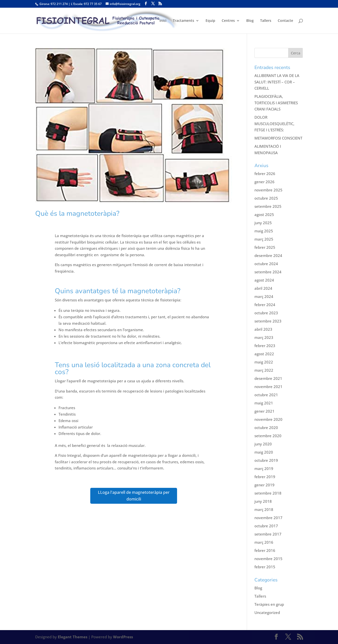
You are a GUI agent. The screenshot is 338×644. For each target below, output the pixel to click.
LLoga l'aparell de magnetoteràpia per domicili (134, 496)
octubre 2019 (266, 460)
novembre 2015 (268, 559)
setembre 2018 (268, 493)
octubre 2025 (266, 198)
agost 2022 (264, 354)
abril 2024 (263, 288)
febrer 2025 (265, 247)
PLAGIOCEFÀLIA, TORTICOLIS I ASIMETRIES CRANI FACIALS (276, 103)
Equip (210, 21)
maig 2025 (264, 231)
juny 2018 (263, 501)
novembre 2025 (268, 190)
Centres (228, 21)
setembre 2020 (268, 436)
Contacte (285, 21)
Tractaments (184, 21)
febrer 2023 (265, 346)
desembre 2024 (268, 255)
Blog (250, 21)
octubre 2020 (266, 428)
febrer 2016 (265, 550)
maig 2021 (264, 403)
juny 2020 (263, 444)
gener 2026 (264, 182)
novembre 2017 (268, 518)
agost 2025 (264, 215)
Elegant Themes (73, 637)
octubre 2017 (266, 526)
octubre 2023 (266, 313)
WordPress (123, 637)
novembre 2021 (268, 387)
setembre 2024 (268, 272)
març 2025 (264, 239)
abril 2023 (263, 329)
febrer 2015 (265, 567)
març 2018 (264, 509)
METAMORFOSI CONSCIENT (278, 138)
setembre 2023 (268, 321)
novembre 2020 (268, 419)
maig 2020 (264, 452)
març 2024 (264, 296)
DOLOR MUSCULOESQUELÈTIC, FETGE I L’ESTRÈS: (274, 124)
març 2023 (264, 337)
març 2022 (264, 370)
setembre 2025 (268, 206)
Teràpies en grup (269, 604)
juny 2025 (263, 223)
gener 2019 (264, 485)
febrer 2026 (265, 174)
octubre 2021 (266, 395)
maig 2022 (264, 362)
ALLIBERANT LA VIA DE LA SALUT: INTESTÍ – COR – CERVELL (277, 82)
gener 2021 (264, 411)
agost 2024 (264, 280)
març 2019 (264, 468)
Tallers (266, 21)
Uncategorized (267, 612)
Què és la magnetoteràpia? (77, 214)
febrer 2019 (265, 477)
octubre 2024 (266, 264)
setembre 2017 (268, 534)
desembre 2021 (268, 378)
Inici (163, 21)
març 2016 (264, 542)
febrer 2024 (265, 305)
